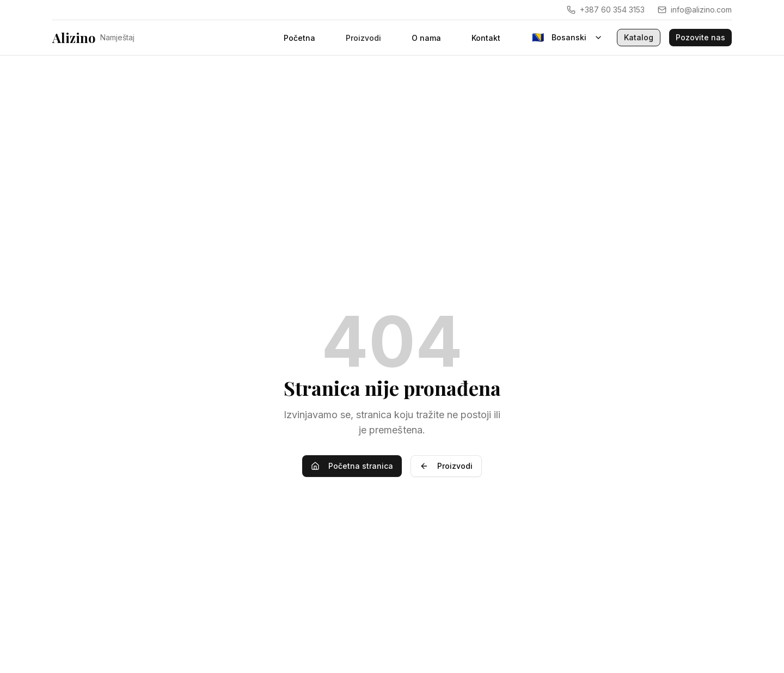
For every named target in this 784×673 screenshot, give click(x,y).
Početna (299, 38)
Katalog (639, 37)
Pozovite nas (700, 37)
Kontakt (486, 38)
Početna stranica (352, 466)
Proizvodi (446, 466)
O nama (426, 38)
